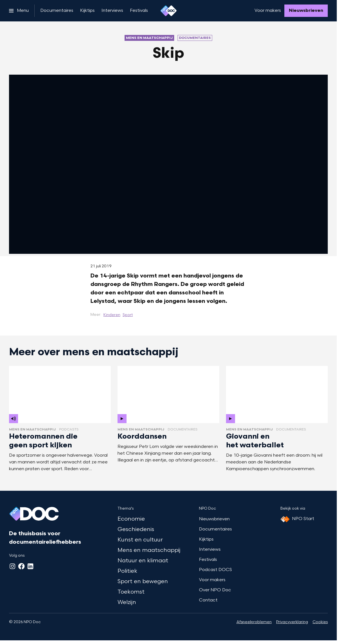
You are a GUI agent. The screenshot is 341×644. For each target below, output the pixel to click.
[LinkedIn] (30, 566)
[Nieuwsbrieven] (306, 11)
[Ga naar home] (169, 11)
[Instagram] (12, 566)
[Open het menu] (19, 11)
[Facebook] (21, 566)
